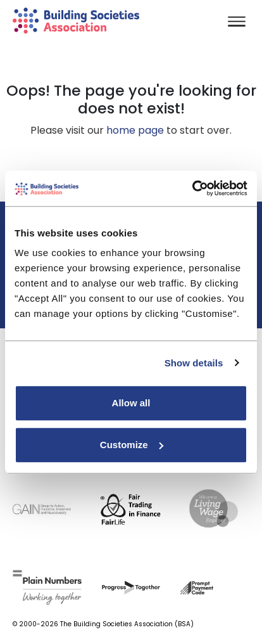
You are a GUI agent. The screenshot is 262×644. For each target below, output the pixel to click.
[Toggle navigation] (237, 23)
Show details (194, 363)
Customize (132, 445)
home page (135, 130)
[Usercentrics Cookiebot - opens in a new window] (192, 188)
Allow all (131, 403)
